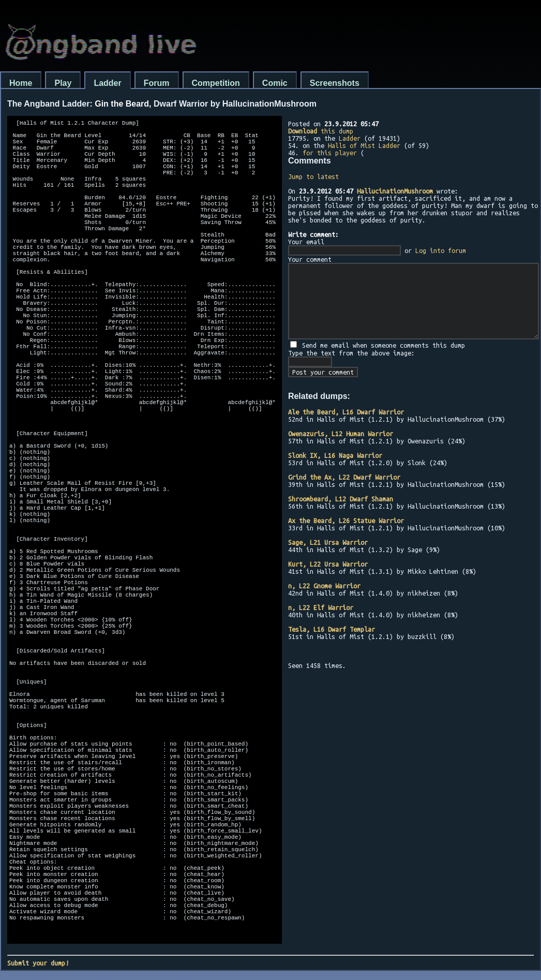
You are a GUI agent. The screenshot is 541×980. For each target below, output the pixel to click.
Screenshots (335, 83)
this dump (321, 131)
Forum (157, 83)
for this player (330, 153)
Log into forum (441, 250)
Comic (275, 83)
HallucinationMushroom (395, 191)
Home (21, 83)
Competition (216, 83)
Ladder (107, 83)
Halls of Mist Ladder (364, 145)
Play (63, 83)
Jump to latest (313, 176)
